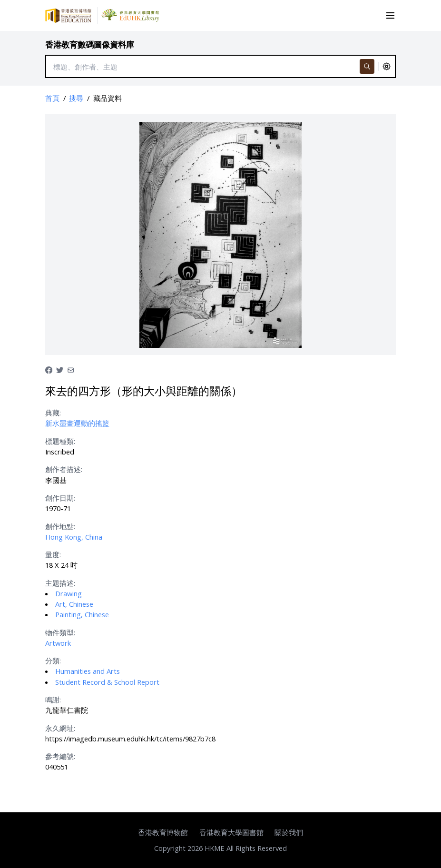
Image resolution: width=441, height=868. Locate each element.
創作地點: (60, 526)
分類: (53, 661)
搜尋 (76, 98)
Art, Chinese (74, 604)
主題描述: (60, 583)
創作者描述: (64, 469)
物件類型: (60, 632)
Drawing (69, 593)
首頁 (52, 98)
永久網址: (60, 728)
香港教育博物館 (163, 832)
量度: (53, 554)
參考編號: (60, 756)
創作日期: (60, 498)
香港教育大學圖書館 (231, 832)
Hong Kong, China (74, 537)
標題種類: (60, 441)
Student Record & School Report (107, 682)
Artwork (58, 643)
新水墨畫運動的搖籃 (77, 423)
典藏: (53, 413)
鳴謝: (53, 700)
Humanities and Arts (88, 671)
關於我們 (289, 832)
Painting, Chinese (82, 614)
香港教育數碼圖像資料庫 (90, 44)
